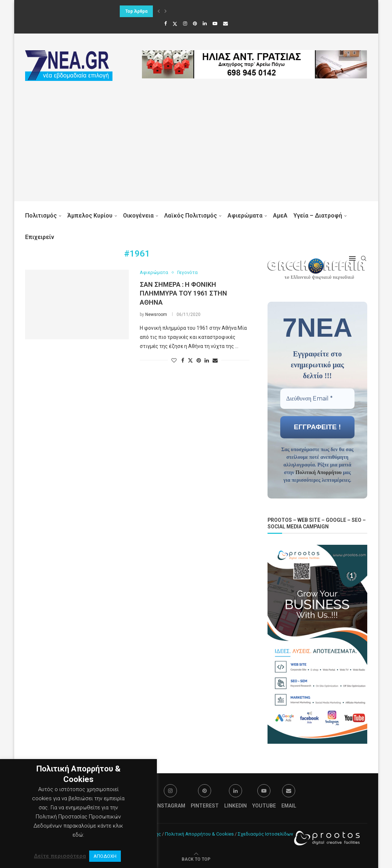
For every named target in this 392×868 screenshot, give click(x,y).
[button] (159, 11)
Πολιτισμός (41, 216)
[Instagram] (185, 24)
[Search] (364, 258)
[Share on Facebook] (183, 360)
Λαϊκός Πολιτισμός (191, 216)
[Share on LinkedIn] (207, 360)
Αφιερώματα (245, 216)
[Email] (225, 24)
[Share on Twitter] (190, 360)
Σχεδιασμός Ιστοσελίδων (265, 833)
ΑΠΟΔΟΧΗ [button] (105, 856)
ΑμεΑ (280, 216)
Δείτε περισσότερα (60, 856)
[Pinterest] (195, 24)
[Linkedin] (205, 24)
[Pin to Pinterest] (199, 360)
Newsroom (156, 314)
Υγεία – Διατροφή (318, 216)
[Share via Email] (215, 360)
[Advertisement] (196, 150)
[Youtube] (215, 24)
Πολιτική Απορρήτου (319, 472)
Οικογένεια (138, 216)
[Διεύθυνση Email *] (317, 398)
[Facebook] (165, 24)
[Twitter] (175, 24)
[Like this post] (174, 360)
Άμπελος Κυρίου (90, 216)
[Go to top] (196, 858)
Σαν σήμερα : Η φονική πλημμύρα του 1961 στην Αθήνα (183, 293)
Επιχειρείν (40, 237)
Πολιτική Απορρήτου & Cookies (199, 833)
